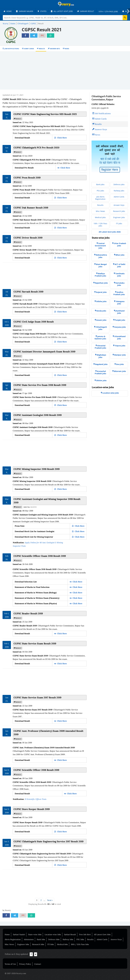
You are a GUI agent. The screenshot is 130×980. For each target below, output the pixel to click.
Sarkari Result (70, 935)
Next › (50, 900)
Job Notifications (12, 49)
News (67, 49)
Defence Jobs (54, 939)
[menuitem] (8, 11)
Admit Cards (29, 49)
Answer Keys (55, 49)
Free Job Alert (85, 935)
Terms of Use (10, 964)
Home (7, 935)
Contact (38, 964)
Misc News (9, 944)
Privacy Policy (25, 964)
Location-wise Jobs (53, 935)
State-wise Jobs (35, 935)
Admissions (29, 939)
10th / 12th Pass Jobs (80, 944)
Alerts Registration (13, 939)
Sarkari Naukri (19, 935)
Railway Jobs (68, 939)
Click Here (62, 138)
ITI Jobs (51, 944)
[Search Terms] (65, 18)
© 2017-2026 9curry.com (15, 973)
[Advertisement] (65, 71)
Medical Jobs (62, 944)
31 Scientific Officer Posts (36, 799)
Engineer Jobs (23, 944)
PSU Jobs (80, 939)
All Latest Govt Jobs (102, 935)
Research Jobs (38, 944)
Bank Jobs (41, 939)
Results (42, 49)
